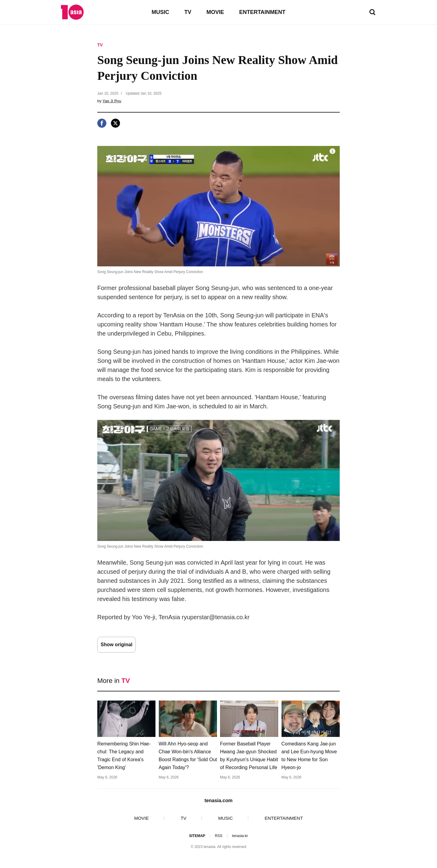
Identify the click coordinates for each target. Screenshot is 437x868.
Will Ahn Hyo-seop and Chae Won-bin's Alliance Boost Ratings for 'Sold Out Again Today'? (188, 756)
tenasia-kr (240, 836)
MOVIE (215, 12)
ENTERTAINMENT (262, 12)
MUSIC (160, 12)
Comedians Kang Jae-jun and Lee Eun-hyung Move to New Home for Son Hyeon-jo (309, 756)
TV (188, 12)
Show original (117, 645)
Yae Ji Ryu (112, 101)
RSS (219, 836)
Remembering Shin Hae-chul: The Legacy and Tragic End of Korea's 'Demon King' (124, 756)
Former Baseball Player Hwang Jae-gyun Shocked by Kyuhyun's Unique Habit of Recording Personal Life (249, 756)
